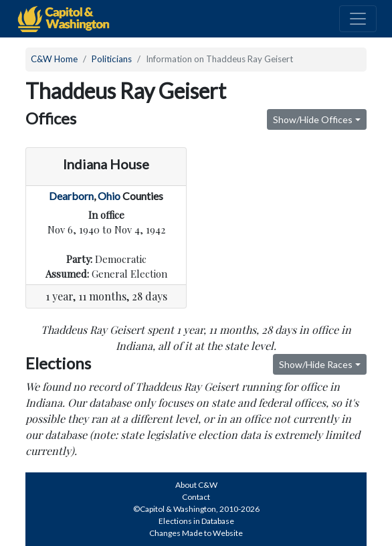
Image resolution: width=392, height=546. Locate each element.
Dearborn (71, 196)
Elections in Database (196, 521)
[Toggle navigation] (358, 19)
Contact (196, 497)
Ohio (109, 196)
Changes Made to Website (196, 533)
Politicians (112, 59)
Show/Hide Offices (313, 119)
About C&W (196, 485)
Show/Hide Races (316, 364)
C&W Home (54, 59)
